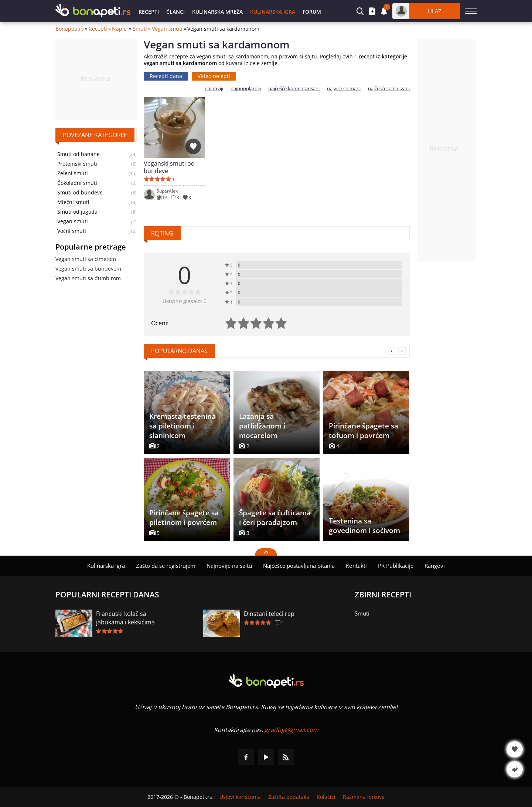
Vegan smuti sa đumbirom (88, 278)
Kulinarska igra (273, 12)
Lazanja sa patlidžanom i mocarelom (262, 426)
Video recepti (214, 76)
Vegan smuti (167, 29)
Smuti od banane (79, 154)
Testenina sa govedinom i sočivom (364, 526)
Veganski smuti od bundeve (169, 167)
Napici (120, 29)
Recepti (149, 12)
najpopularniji (246, 89)
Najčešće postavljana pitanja (299, 566)
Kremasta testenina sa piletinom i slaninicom (183, 426)
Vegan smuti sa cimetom (86, 259)
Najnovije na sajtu (229, 566)
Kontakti (356, 566)
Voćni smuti (72, 231)
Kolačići (326, 797)
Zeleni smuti (73, 173)
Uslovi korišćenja (240, 797)
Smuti (140, 29)
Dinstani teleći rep (269, 614)
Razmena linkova (364, 797)
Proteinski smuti (77, 164)
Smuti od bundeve (80, 193)
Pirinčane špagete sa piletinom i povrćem (184, 518)
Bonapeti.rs (70, 29)
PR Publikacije (396, 566)
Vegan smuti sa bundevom (88, 269)
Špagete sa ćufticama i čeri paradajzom (275, 518)
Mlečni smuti (73, 202)
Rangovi (435, 566)
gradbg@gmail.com (291, 730)
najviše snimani (344, 89)
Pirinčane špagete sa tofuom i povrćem (364, 431)
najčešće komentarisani (294, 89)
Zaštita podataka (289, 797)
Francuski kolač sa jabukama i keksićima (125, 618)
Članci (175, 12)
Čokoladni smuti (77, 183)
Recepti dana (166, 76)
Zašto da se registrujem (166, 566)
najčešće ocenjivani (389, 89)
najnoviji (214, 89)
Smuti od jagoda (77, 212)
